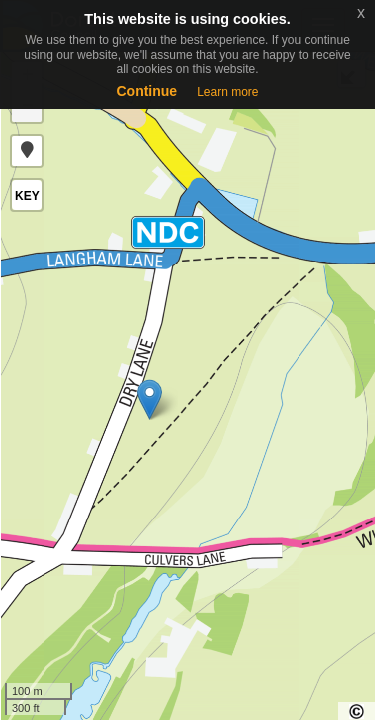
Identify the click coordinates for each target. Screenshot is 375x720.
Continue (146, 91)
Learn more (227, 92)
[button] (27, 151)
